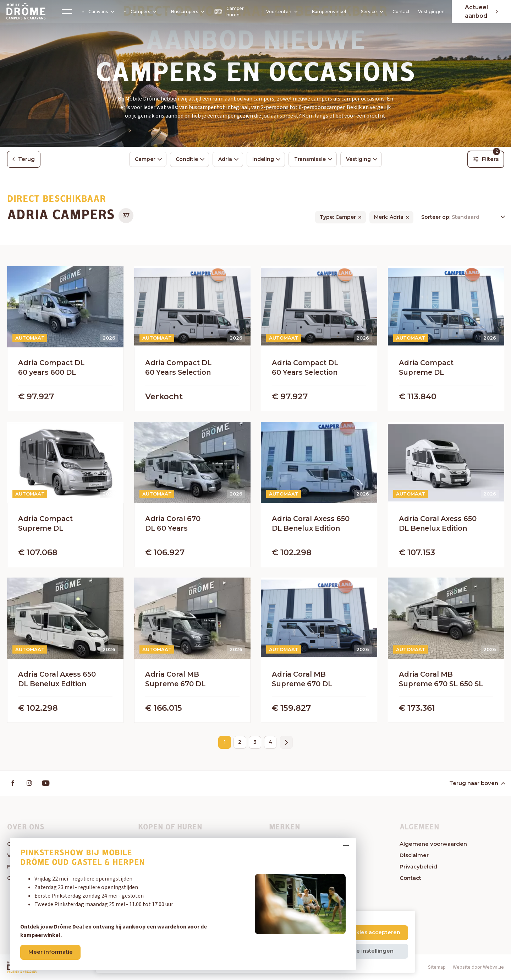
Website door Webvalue (478, 968)
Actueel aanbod (481, 12)
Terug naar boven (477, 783)
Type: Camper (338, 217)
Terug (24, 159)
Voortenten (277, 12)
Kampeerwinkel (327, 12)
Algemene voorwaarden (433, 844)
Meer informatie (52, 951)
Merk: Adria (389, 217)
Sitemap (437, 968)
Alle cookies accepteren (367, 932)
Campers (140, 12)
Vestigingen (430, 12)
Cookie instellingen (367, 951)
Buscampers (186, 12)
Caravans (98, 12)
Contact (400, 12)
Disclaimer (414, 856)
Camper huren (228, 12)
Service (370, 12)
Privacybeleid (418, 867)
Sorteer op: (436, 217)
